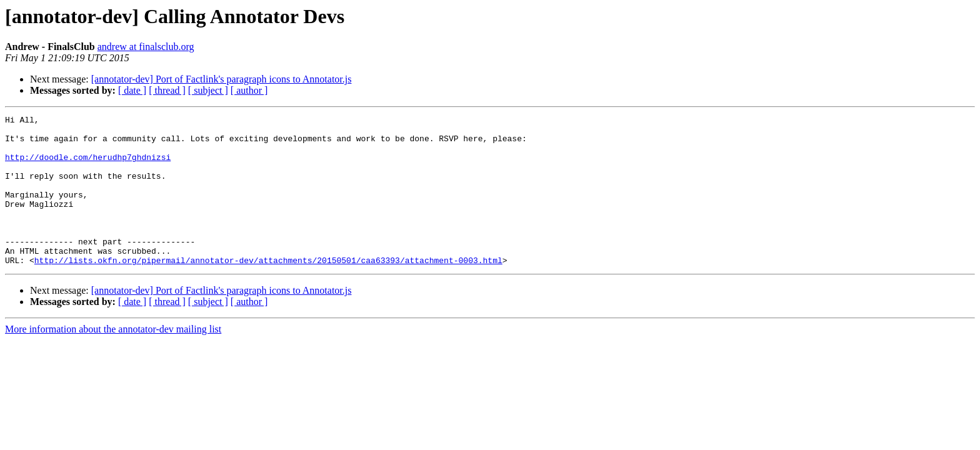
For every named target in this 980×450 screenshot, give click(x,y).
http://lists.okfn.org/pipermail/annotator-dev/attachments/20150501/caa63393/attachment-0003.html (268, 290)
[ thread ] (167, 90)
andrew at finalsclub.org (146, 47)
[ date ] (132, 90)
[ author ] (249, 90)
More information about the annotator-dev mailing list (113, 359)
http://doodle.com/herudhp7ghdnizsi (88, 166)
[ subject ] (208, 90)
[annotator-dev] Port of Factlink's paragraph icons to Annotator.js (222, 79)
